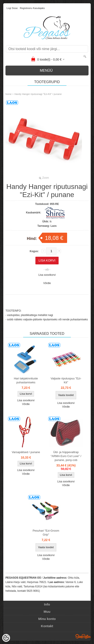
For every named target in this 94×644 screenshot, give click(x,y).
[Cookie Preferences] (6, 638)
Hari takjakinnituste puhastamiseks (26, 380)
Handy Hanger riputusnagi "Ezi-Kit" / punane (38, 94)
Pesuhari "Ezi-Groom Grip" (46, 533)
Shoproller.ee (83, 636)
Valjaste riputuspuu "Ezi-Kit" (66, 380)
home (9, 94)
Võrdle (47, 283)
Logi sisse (12, 8)
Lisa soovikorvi (47, 275)
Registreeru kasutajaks (32, 8)
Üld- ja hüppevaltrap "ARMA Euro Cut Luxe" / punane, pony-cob (66, 456)
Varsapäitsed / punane (26, 452)
